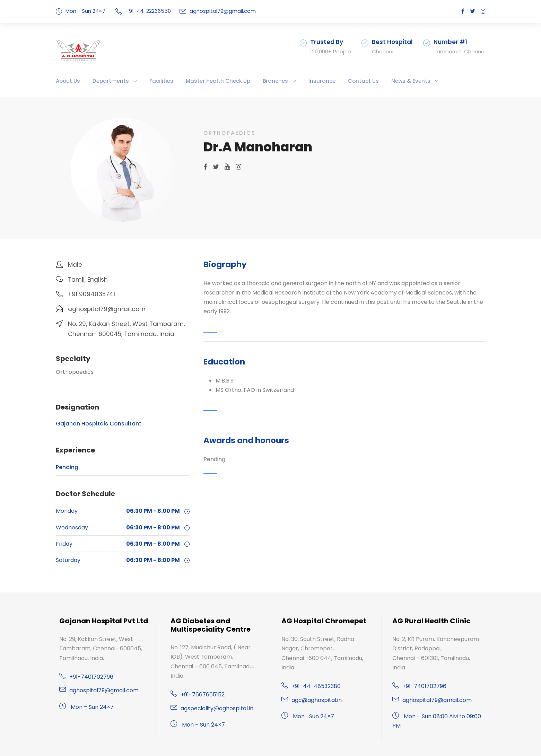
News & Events (375, 81)
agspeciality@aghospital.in (213, 708)
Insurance (295, 81)
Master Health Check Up (200, 81)
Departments (104, 81)
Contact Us (332, 81)
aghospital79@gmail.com (212, 11)
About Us (67, 81)
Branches (252, 81)
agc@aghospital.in (314, 690)
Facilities (150, 81)
